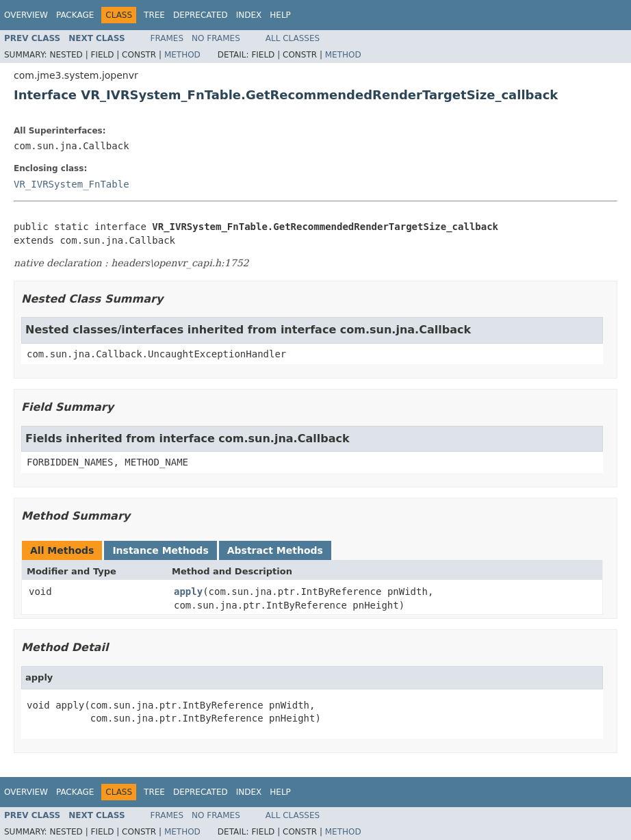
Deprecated (201, 15)
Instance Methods (160, 550)
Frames (167, 38)
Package (75, 15)
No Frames (216, 38)
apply (188, 591)
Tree (154, 15)
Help (280, 15)
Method (182, 55)
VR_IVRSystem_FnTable (72, 184)
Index (249, 15)
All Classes (293, 38)
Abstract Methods (275, 550)
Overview (26, 15)
